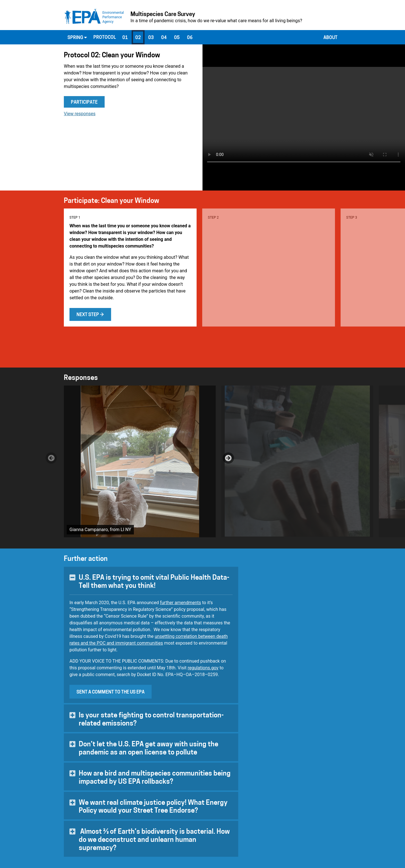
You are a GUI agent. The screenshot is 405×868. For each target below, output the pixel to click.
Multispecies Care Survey (163, 15)
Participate (84, 103)
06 (190, 38)
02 (138, 38)
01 (125, 38)
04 (164, 38)
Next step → (90, 315)
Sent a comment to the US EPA (111, 692)
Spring (77, 38)
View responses (80, 114)
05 (177, 38)
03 (151, 38)
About (330, 38)
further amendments (181, 603)
